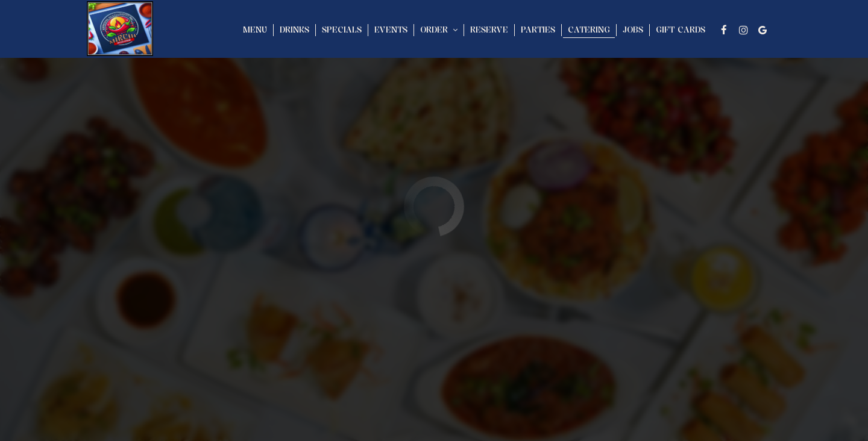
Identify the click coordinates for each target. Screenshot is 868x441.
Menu (255, 30)
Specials (342, 30)
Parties (538, 30)
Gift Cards (681, 30)
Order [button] (439, 30)
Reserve (489, 30)
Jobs (633, 30)
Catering (589, 30)
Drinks (294, 30)
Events (391, 30)
